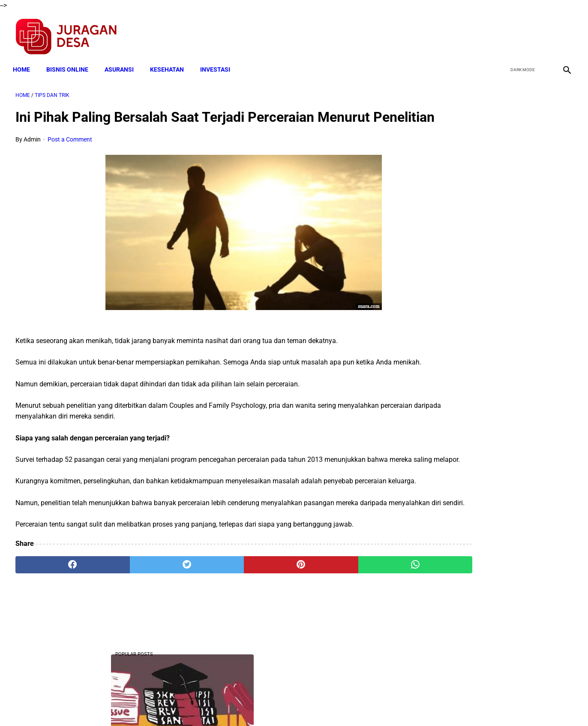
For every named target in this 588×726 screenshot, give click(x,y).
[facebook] (503, 33)
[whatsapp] (343, 626)
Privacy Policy (249, 704)
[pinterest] (250, 626)
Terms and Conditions (193, 704)
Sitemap (322, 704)
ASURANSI (122, 63)
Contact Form (360, 704)
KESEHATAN (169, 63)
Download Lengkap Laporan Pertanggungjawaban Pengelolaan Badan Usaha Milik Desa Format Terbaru (496, 227)
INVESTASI (218, 63)
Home (24, 63)
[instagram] (563, 33)
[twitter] (523, 33)
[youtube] (543, 33)
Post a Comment (70, 157)
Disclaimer (289, 704)
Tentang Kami (406, 704)
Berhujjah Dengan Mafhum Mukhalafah (493, 184)
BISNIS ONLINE (70, 63)
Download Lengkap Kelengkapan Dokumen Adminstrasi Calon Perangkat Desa (493, 505)
